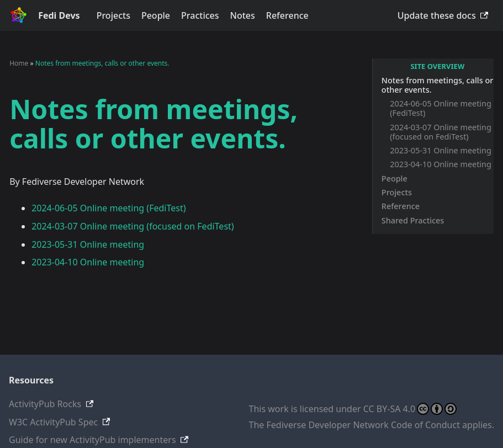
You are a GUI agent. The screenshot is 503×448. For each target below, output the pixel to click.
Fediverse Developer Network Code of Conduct (363, 425)
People (156, 15)
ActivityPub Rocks (45, 404)
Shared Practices (413, 220)
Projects (113, 15)
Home (19, 63)
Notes (243, 15)
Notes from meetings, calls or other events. (437, 85)
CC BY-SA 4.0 (410, 409)
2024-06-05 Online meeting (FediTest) (441, 108)
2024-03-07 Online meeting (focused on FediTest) (441, 132)
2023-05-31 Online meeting (441, 150)
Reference (287, 15)
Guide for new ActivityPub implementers (92, 440)
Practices (200, 15)
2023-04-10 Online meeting (441, 164)
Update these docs (437, 15)
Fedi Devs (59, 15)
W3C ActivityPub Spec (53, 422)
